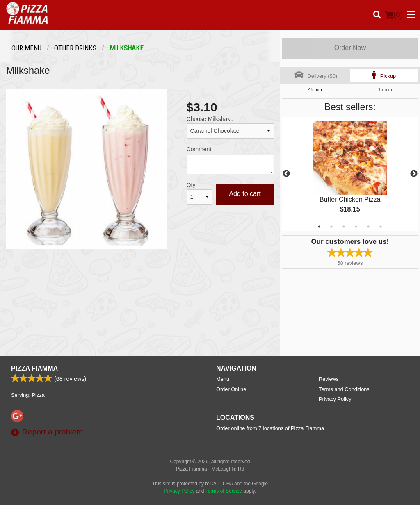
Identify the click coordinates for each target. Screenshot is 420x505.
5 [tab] (368, 227)
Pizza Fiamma (34, 368)
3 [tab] (344, 227)
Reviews (329, 379)
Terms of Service (224, 491)
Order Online (231, 389)
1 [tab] (319, 227)
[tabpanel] (350, 174)
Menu (223, 379)
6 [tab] (381, 227)
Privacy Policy (335, 399)
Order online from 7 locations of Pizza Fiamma (270, 428)
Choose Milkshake (210, 119)
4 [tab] (356, 227)
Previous (286, 174)
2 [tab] (331, 227)
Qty (191, 185)
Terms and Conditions (344, 389)
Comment (199, 149)
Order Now (350, 48)
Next (414, 174)
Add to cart (245, 194)
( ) (394, 15)
